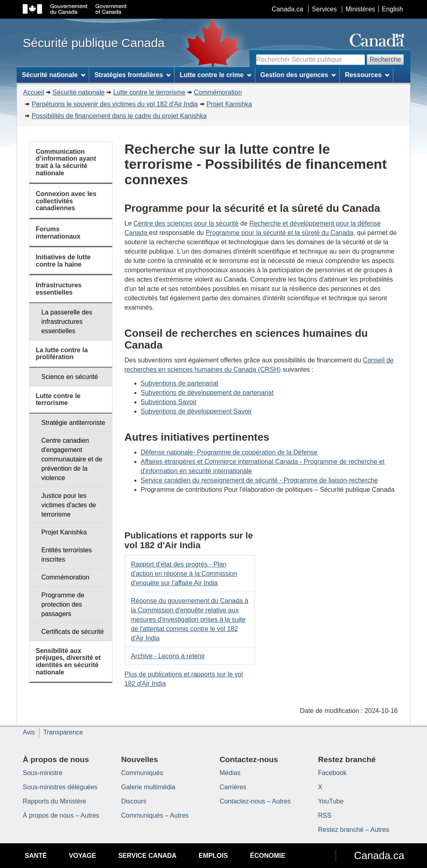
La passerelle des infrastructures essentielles (67, 322)
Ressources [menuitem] (367, 75)
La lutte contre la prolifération (62, 354)
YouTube (331, 801)
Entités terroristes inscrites (67, 555)
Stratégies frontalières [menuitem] (133, 75)
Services (324, 9)
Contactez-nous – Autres (255, 801)
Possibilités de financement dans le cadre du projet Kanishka (119, 116)
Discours (134, 801)
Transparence (63, 732)
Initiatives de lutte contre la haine (63, 261)
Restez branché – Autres (354, 830)
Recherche (385, 59)
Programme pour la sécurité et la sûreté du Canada (280, 233)
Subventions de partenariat (180, 383)
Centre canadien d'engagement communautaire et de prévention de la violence (72, 459)
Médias (230, 773)
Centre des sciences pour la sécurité (186, 223)
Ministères (360, 9)
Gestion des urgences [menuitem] (298, 75)
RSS (325, 815)
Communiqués (142, 773)
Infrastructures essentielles (59, 289)
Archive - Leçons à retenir (168, 656)
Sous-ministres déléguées (60, 787)
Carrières (233, 787)
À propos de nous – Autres (61, 815)
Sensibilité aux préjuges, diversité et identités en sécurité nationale (68, 661)
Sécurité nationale (79, 92)
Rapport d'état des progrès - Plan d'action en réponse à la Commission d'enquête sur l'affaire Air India (184, 574)
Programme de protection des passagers (63, 604)
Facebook (332, 773)
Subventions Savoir (169, 402)
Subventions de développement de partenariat (207, 393)
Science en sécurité (70, 377)
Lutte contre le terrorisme (149, 92)
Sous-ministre (43, 773)
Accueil (34, 92)
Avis (29, 732)
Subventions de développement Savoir (196, 411)
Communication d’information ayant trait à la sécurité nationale (66, 162)
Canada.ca (288, 9)
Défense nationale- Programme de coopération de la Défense (229, 452)
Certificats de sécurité (73, 632)
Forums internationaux (58, 233)
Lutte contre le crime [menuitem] (216, 75)
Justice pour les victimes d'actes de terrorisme (69, 505)
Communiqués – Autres (155, 815)
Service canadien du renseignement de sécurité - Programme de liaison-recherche (259, 480)
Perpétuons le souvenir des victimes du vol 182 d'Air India (115, 104)
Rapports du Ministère (55, 801)
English (392, 9)
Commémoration (218, 92)
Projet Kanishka (229, 104)
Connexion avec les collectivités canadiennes (66, 201)
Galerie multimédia (148, 787)
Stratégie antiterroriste (73, 423)
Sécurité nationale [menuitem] (54, 75)
